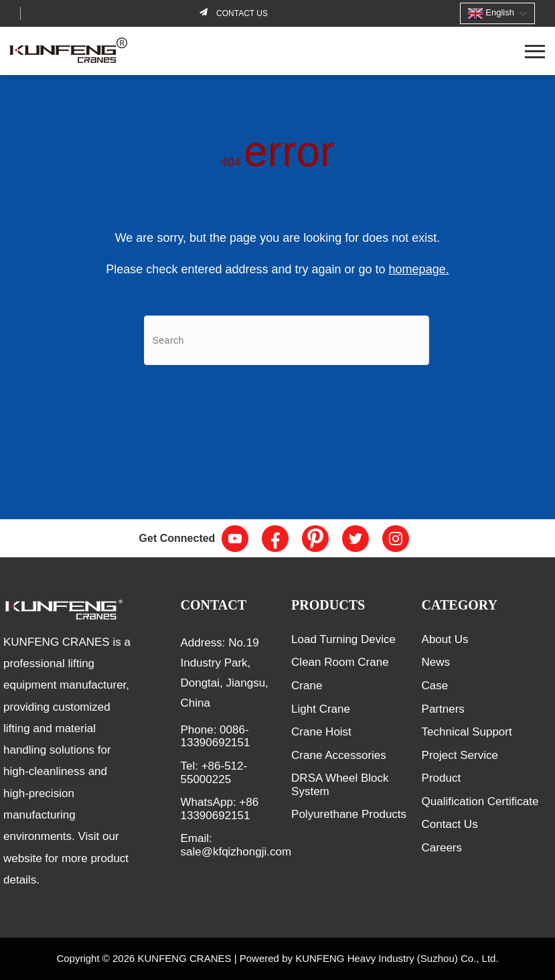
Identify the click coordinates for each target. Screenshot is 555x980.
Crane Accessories (339, 755)
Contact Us (450, 824)
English (491, 13)
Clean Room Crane (340, 662)
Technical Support (467, 732)
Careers (442, 848)
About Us (445, 639)
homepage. (419, 269)
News (436, 662)
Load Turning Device (343, 639)
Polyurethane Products (349, 814)
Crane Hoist (321, 732)
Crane (307, 686)
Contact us (241, 13)
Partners (443, 709)
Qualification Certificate (480, 801)
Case (435, 686)
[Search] (287, 340)
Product (442, 778)
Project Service (460, 755)
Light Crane (321, 709)
